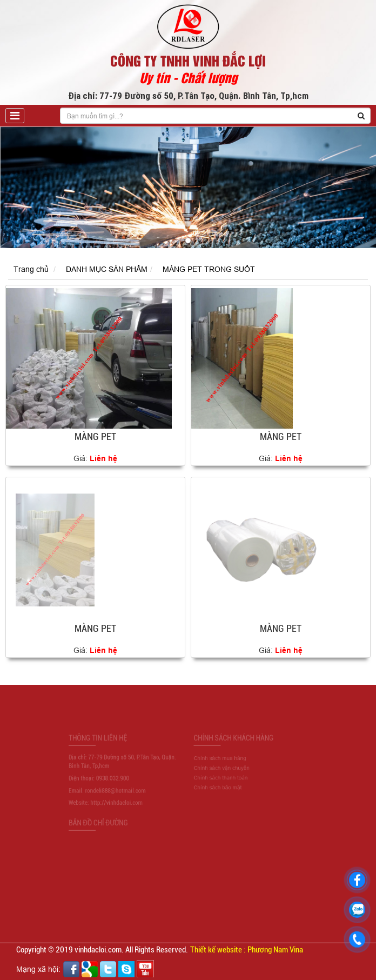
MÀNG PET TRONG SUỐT (209, 269)
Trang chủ (31, 269)
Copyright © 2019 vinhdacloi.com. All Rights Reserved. (102, 950)
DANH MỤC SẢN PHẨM (107, 269)
